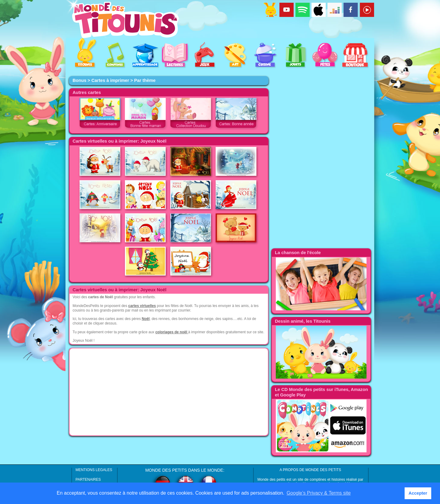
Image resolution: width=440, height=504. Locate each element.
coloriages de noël (172, 332)
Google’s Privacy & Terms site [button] (319, 493)
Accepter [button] (418, 493)
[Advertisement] (169, 392)
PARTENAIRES (88, 480)
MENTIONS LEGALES (94, 470)
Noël (146, 319)
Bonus (80, 80)
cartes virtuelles (142, 306)
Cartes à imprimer (110, 80)
